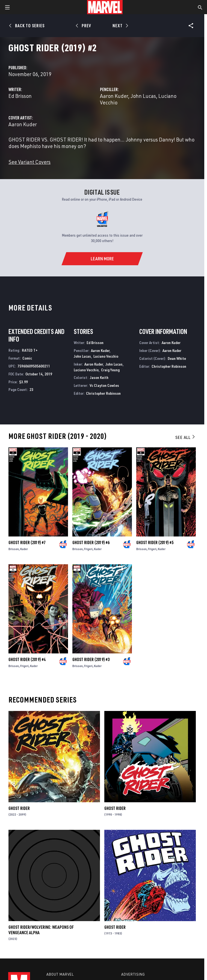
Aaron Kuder (114, 96)
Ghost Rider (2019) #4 (27, 659)
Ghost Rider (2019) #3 (91, 659)
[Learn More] (102, 259)
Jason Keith (99, 377)
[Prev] (84, 26)
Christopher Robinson (103, 393)
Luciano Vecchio (106, 356)
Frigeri (88, 549)
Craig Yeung (110, 370)
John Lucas (143, 96)
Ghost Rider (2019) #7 (27, 542)
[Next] (120, 26)
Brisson (14, 549)
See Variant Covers (29, 162)
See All (185, 437)
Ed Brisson (20, 96)
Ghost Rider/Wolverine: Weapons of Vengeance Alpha (41, 930)
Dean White (177, 358)
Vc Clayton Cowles (104, 385)
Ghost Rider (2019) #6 (91, 542)
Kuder (24, 549)
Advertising (133, 974)
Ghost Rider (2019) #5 (155, 542)
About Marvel (60, 974)
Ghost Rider (19, 808)
